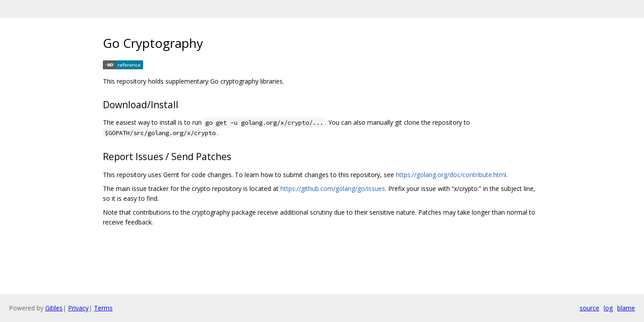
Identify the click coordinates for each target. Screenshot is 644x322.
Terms (103, 308)
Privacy (78, 308)
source (589, 308)
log (608, 308)
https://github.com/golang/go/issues (333, 189)
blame (626, 308)
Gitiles (54, 308)
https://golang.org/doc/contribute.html (451, 175)
